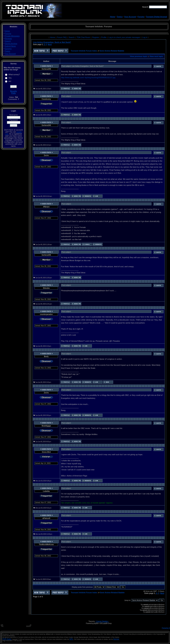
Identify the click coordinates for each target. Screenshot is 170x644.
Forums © (166, 628)
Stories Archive (11, 44)
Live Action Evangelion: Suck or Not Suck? (52, 42)
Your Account (130, 17)
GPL (71, 639)
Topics (120, 17)
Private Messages (12, 36)
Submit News (10, 46)
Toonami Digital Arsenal (156, 17)
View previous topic (139, 56)
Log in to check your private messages (125, 37)
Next (50, 44)
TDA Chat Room (84, 37)
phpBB (96, 623)
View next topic (156, 56)
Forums (141, 17)
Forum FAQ (62, 37)
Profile (104, 37)
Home (113, 17)
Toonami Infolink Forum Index (84, 51)
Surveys (8, 49)
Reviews (8, 39)
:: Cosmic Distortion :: (102, 621)
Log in (145, 37)
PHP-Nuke (7, 639)
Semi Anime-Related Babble (112, 51)
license (116, 639)
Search (8, 41)
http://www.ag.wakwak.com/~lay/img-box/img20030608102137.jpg (88, 78)
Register (96, 37)
